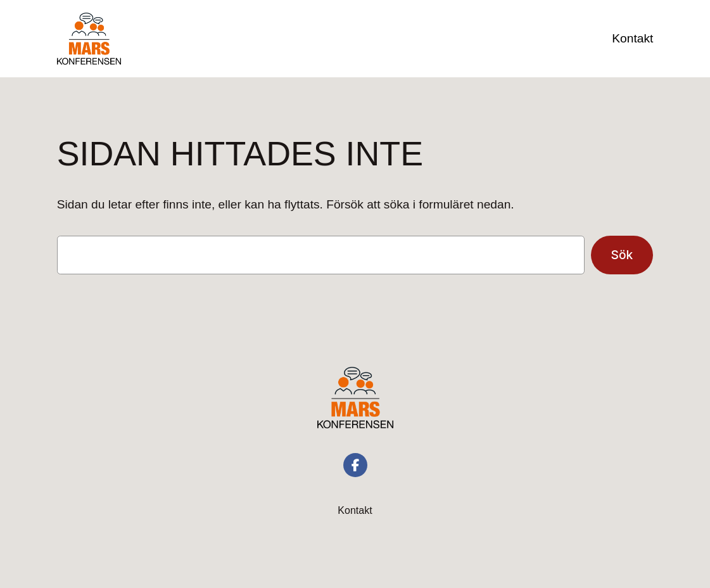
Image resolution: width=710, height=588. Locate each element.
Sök (622, 255)
